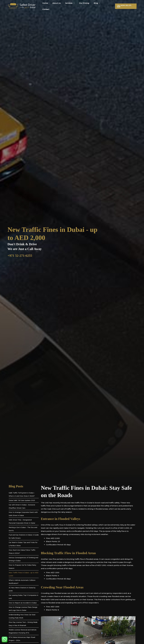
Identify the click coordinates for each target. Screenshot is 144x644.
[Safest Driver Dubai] (22, 5)
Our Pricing (86, 5)
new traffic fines (58, 525)
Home (50, 5)
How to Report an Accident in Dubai (23, 603)
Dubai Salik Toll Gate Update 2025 (22, 500)
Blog (96, 5)
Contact (107, 5)
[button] (126, 5)
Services (71, 5)
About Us (60, 5)
